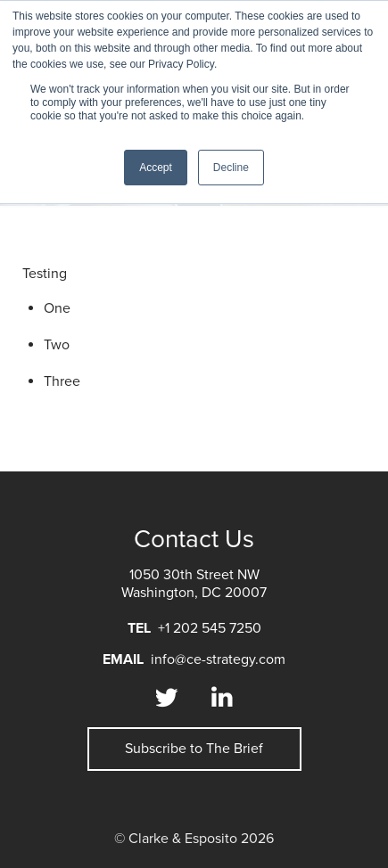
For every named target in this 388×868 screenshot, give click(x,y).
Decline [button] (231, 168)
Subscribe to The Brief (194, 749)
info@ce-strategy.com (218, 659)
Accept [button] (156, 168)
